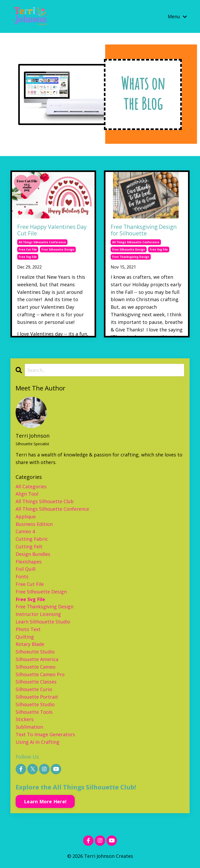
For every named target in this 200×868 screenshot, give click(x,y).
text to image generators (45, 735)
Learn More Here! (45, 801)
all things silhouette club (45, 502)
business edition (34, 524)
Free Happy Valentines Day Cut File (52, 230)
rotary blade (30, 644)
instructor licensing (38, 614)
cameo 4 (25, 532)
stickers (25, 720)
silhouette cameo (36, 667)
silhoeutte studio (35, 652)
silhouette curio (34, 689)
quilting (25, 637)
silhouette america (37, 659)
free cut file (28, 250)
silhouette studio (35, 704)
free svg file (28, 257)
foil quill (26, 569)
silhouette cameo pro (40, 674)
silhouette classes (36, 682)
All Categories (31, 486)
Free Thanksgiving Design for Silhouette (144, 230)
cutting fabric (32, 539)
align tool (27, 494)
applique (26, 516)
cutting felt (29, 547)
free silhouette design (58, 250)
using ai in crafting (37, 742)
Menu (177, 16)
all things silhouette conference (42, 242)
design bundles (33, 554)
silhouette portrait (37, 697)
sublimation (29, 727)
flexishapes (29, 562)
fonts (22, 577)
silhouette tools (34, 712)
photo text (28, 629)
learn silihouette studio (43, 622)
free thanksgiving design (131, 257)
